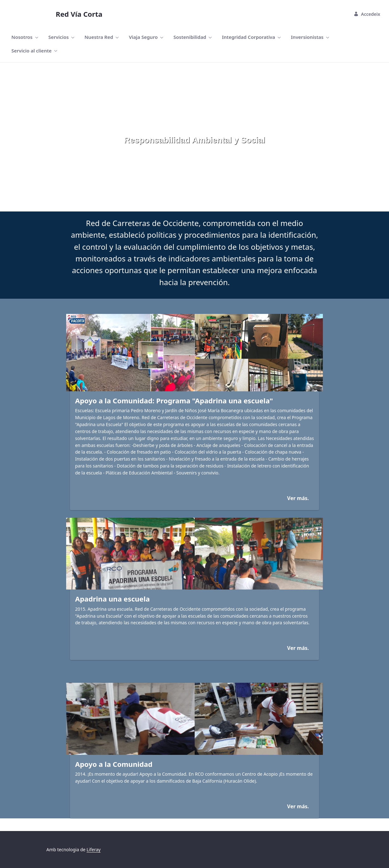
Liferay (94, 850)
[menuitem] (25, 37)
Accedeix (367, 14)
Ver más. (298, 498)
